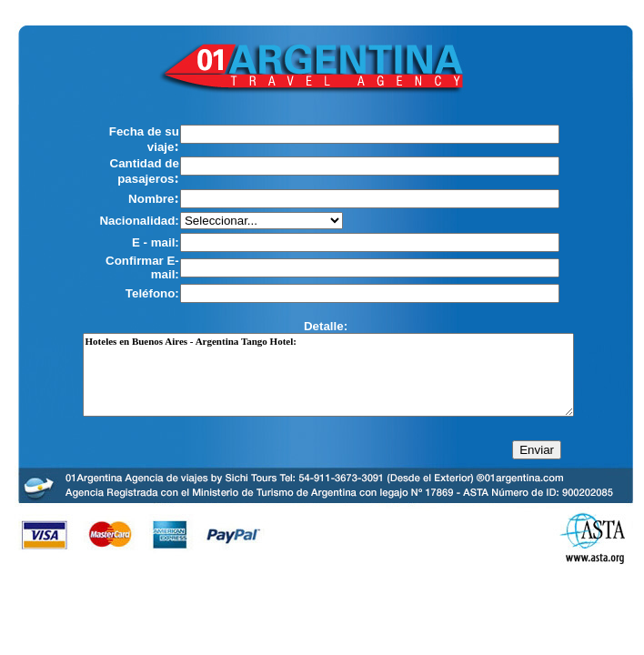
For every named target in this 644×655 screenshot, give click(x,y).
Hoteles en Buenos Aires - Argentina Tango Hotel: (329, 375)
